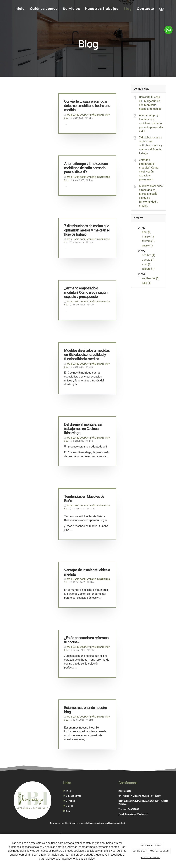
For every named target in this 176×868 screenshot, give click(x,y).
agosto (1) (148, 260)
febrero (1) (148, 241)
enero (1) (147, 246)
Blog (128, 9)
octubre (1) (149, 255)
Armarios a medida (79, 823)
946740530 (133, 809)
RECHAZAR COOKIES (151, 845)
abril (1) (147, 232)
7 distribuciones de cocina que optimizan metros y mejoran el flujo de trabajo (151, 145)
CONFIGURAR (139, 851)
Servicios (71, 9)
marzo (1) (148, 237)
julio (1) (147, 283)
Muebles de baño (118, 823)
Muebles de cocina (99, 823)
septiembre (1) (151, 278)
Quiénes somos (44, 9)
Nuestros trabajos (102, 9)
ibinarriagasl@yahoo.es (136, 814)
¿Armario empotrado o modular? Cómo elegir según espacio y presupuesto (149, 170)
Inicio (20, 9)
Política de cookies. (151, 857)
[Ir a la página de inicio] (6, 9)
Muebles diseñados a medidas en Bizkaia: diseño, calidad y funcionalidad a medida (151, 196)
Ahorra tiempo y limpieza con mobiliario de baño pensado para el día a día (151, 123)
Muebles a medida (59, 823)
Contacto (145, 9)
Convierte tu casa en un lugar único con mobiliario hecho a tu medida (150, 103)
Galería (69, 806)
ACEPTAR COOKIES (159, 851)
